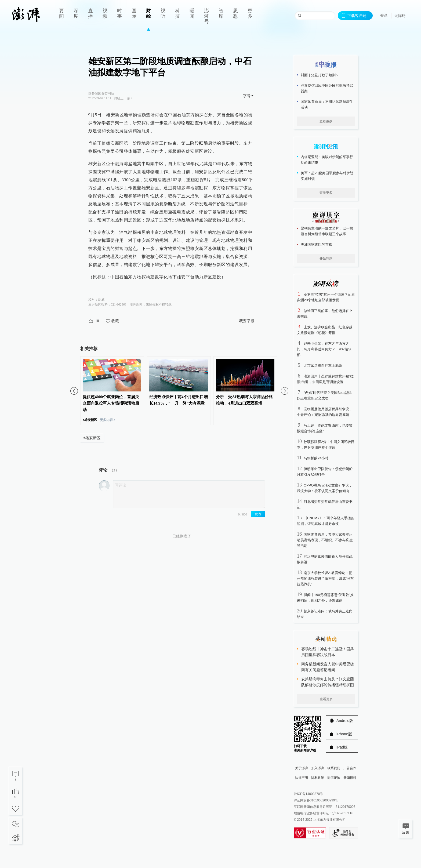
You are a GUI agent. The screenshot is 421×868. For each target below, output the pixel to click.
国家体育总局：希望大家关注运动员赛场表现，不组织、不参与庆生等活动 (325, 540)
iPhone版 (344, 734)
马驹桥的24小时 (316, 458)
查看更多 (326, 121)
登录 (384, 15)
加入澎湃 (318, 768)
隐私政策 (318, 778)
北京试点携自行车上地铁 (323, 366)
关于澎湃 (302, 768)
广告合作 (350, 768)
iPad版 (342, 747)
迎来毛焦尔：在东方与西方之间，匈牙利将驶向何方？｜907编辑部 (324, 349)
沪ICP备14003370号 (308, 794)
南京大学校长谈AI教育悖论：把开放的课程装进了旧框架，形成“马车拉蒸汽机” (325, 578)
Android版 (345, 721)
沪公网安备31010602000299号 (316, 800)
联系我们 (334, 768)
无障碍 (400, 16)
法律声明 (302, 778)
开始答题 (326, 259)
